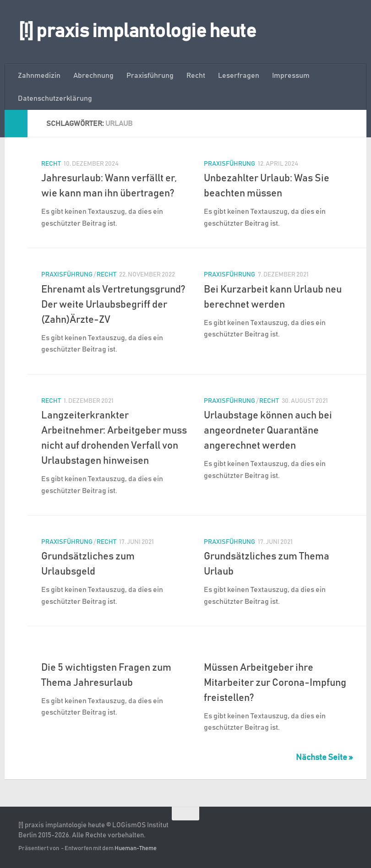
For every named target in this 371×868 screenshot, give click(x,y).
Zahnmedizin (39, 76)
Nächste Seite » (324, 758)
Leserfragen (239, 76)
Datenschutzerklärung (55, 98)
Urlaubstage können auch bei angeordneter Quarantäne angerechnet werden (268, 431)
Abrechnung (93, 76)
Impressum (291, 76)
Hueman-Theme (136, 849)
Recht (196, 76)
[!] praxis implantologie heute (137, 32)
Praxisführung (150, 76)
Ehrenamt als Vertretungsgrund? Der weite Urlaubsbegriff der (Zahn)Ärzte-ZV (113, 305)
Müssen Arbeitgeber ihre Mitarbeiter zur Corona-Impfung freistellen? (275, 683)
